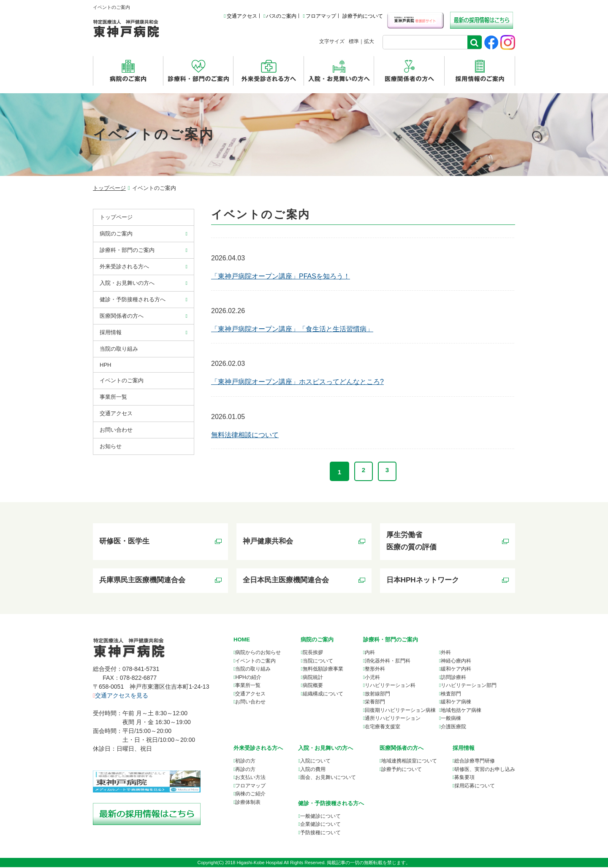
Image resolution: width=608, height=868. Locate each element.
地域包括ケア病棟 (461, 711)
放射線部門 (377, 694)
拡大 (369, 41)
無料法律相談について (245, 435)
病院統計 (313, 678)
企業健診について (320, 825)
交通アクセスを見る (121, 696)
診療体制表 (248, 803)
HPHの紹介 (248, 678)
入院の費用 (313, 770)
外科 (446, 653)
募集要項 (464, 778)
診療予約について (363, 16)
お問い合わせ (116, 430)
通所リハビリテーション (393, 719)
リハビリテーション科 (390, 686)
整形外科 (375, 670)
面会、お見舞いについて (328, 778)
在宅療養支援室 (383, 727)
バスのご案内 (280, 16)
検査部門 (451, 694)
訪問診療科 (453, 678)
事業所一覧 (248, 686)
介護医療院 (453, 727)
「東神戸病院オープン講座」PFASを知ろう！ (281, 276)
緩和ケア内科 (456, 670)
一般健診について (320, 817)
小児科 (372, 678)
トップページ (109, 188)
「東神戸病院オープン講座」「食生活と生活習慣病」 (292, 329)
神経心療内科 (456, 661)
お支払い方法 (250, 778)
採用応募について (475, 786)
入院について (315, 762)
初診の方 (245, 762)
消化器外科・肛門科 (388, 661)
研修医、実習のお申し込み (485, 770)
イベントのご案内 (122, 380)
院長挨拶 (313, 653)
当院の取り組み (119, 349)
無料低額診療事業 (323, 670)
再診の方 (245, 770)
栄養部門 (375, 703)
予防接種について (320, 833)
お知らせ (111, 446)
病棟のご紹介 (250, 795)
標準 (354, 41)
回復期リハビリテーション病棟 (400, 711)
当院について (318, 661)
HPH (105, 365)
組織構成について (323, 694)
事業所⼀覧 (113, 397)
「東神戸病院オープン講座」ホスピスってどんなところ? (297, 382)
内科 (370, 653)
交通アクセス (240, 16)
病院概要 (313, 686)
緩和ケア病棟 (456, 703)
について (409, 762)
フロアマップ (319, 16)
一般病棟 (451, 719)
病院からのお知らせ (258, 653)
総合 (475, 762)
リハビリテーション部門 (469, 686)
